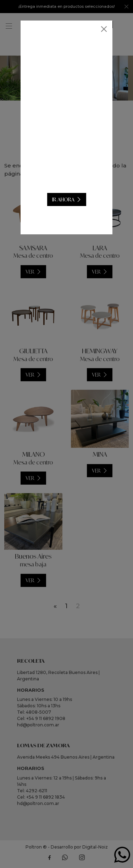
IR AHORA (63, 199)
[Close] (104, 29)
